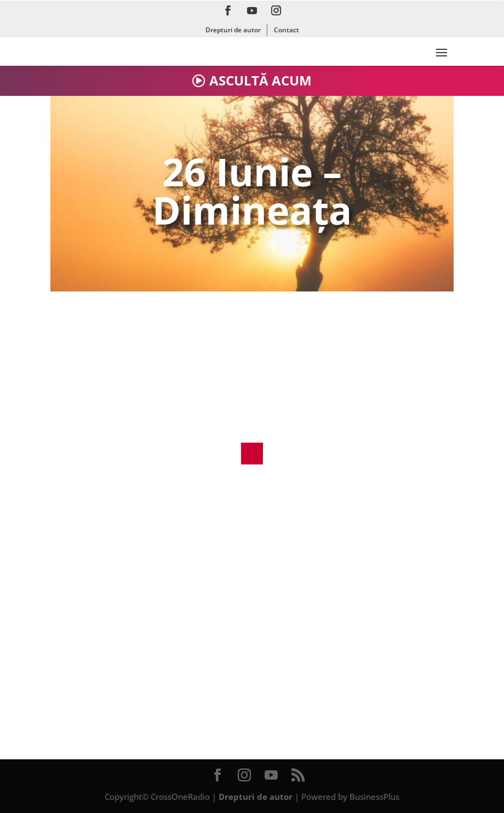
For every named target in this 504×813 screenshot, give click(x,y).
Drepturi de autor (233, 30)
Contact (287, 30)
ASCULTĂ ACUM (260, 80)
